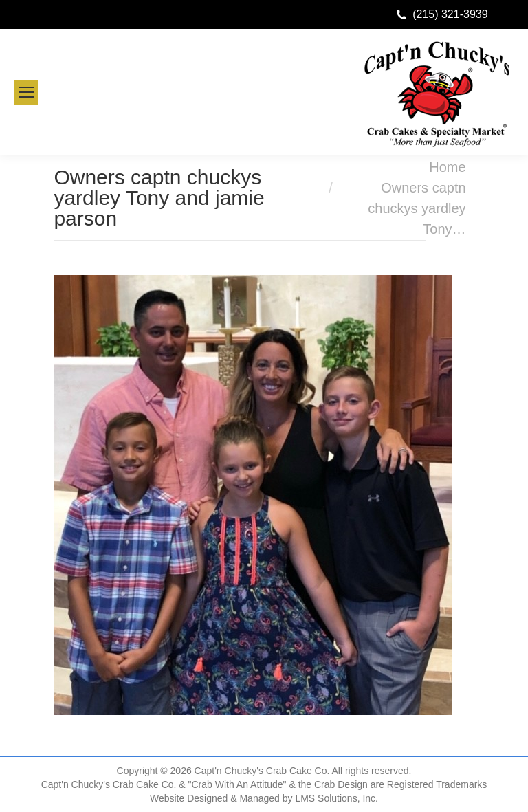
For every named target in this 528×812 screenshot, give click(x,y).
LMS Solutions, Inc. (337, 798)
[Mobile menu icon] (26, 92)
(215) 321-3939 (450, 14)
